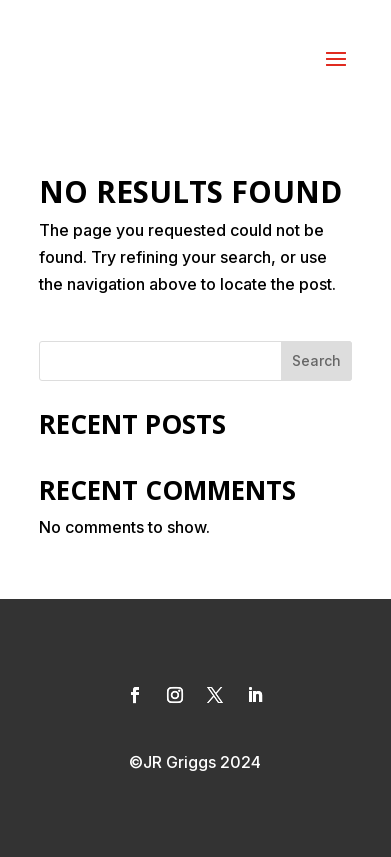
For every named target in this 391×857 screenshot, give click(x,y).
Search (316, 360)
